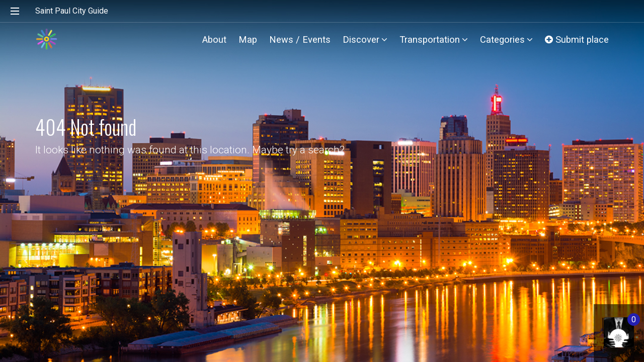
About (214, 39)
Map (248, 39)
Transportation (434, 39)
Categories (506, 39)
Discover (365, 39)
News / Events (300, 39)
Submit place (577, 39)
